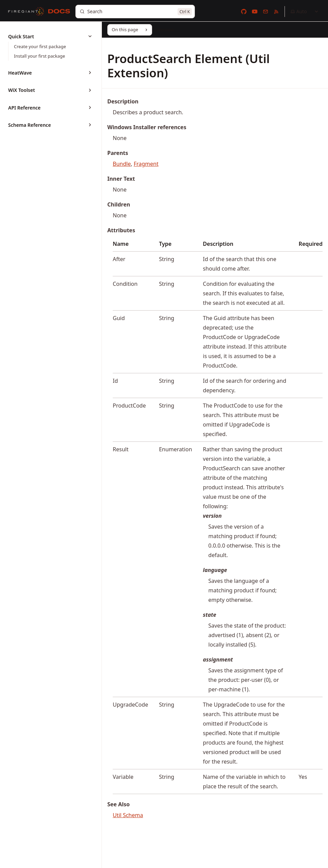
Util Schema (128, 815)
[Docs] (59, 12)
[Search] (135, 12)
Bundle (122, 164)
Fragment (146, 164)
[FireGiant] (26, 12)
